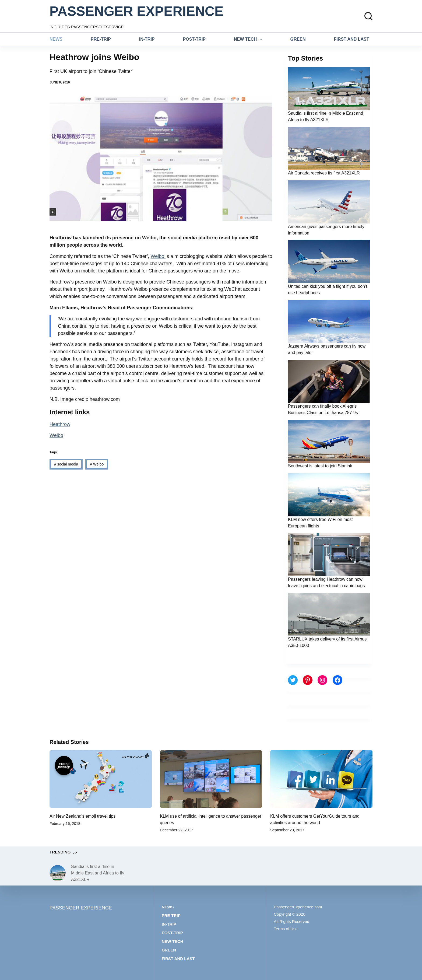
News (56, 39)
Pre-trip (101, 39)
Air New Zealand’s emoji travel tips (82, 816)
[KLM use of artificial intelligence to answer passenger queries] (211, 779)
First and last (352, 39)
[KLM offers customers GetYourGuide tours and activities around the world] (321, 779)
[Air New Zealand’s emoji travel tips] (101, 779)
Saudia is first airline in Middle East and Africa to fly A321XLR (98, 873)
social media (66, 464)
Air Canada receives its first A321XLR (324, 173)
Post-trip (194, 39)
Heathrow (60, 424)
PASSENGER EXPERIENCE (136, 11)
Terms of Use (286, 929)
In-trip (147, 39)
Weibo (158, 256)
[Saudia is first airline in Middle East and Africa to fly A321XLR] (58, 873)
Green (298, 39)
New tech (249, 39)
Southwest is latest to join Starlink (320, 466)
